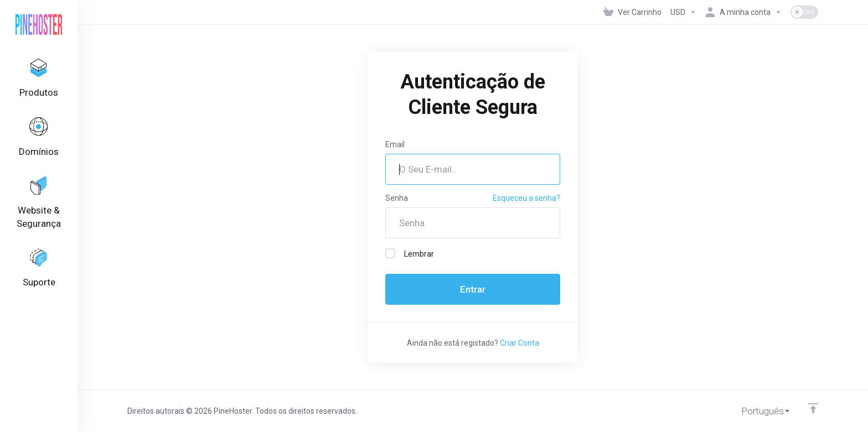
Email (395, 144)
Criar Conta (520, 343)
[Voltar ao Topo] (813, 408)
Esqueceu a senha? (526, 198)
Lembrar (410, 253)
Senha (397, 198)
